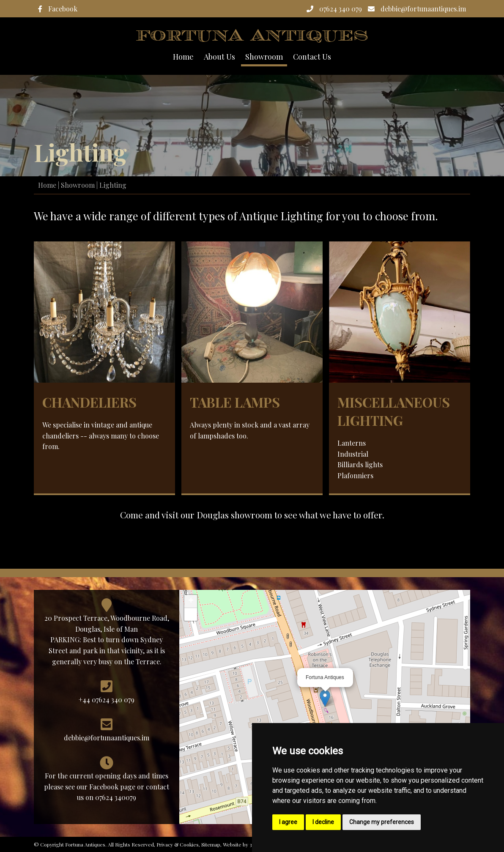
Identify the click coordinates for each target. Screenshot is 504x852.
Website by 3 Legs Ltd (248, 844)
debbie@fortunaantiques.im (417, 9)
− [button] (191, 614)
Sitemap (211, 844)
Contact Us (312, 57)
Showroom (78, 185)
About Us (219, 57)
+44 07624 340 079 (107, 700)
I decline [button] (323, 822)
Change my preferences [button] (382, 822)
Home (183, 57)
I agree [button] (288, 822)
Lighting (113, 185)
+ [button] (191, 601)
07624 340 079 (334, 9)
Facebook (58, 9)
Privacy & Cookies (178, 844)
